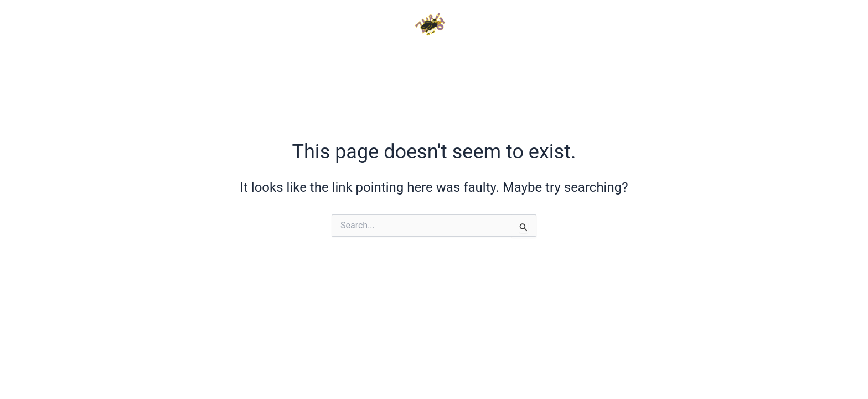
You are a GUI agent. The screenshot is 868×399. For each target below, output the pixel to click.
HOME (189, 63)
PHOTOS (433, 63)
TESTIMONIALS (549, 63)
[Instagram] (757, 25)
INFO (264, 63)
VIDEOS (343, 63)
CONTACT (670, 63)
